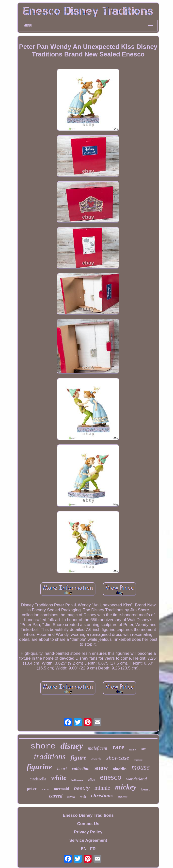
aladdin (120, 769)
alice (91, 779)
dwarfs (96, 759)
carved (56, 796)
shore (43, 746)
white (59, 778)
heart (62, 768)
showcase (118, 758)
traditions (50, 757)
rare (118, 747)
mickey (126, 787)
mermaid (61, 789)
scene (45, 789)
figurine (39, 767)
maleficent (98, 748)
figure (78, 757)
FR (93, 849)
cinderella (38, 779)
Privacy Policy (88, 832)
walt (83, 797)
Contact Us (88, 824)
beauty (82, 788)
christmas (102, 795)
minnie (102, 788)
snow (101, 768)
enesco (111, 777)
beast (145, 789)
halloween (77, 780)
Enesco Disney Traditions (88, 815)
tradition (138, 760)
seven (71, 797)
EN (84, 849)
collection (81, 769)
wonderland (136, 779)
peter (32, 788)
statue (132, 749)
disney (72, 746)
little (143, 749)
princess (123, 797)
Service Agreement (88, 840)
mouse (141, 767)
